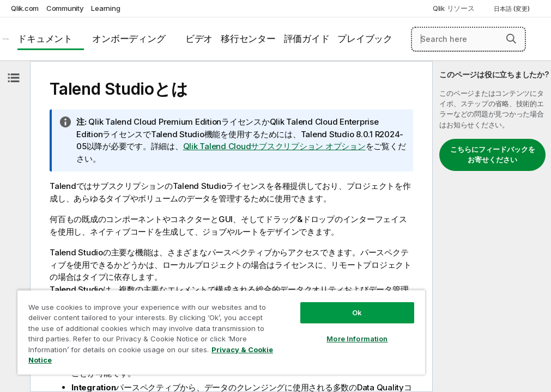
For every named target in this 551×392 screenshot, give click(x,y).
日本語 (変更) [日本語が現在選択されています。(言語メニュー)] (513, 9)
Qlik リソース (454, 8)
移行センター (248, 39)
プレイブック (365, 39)
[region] (221, 332)
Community (65, 8)
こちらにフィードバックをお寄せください (493, 155)
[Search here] (468, 39)
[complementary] (492, 226)
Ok (357, 313)
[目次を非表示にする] (14, 78)
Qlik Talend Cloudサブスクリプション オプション (274, 146)
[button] (511, 39)
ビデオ (199, 39)
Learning (105, 8)
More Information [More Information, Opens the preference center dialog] (357, 339)
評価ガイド (307, 39)
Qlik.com (25, 8)
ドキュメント (45, 39)
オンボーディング (129, 39)
